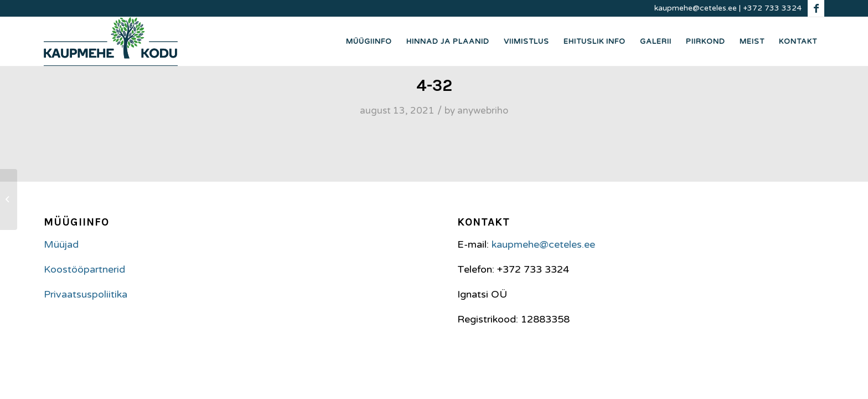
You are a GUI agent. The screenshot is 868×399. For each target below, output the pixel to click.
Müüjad (61, 244)
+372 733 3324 (772, 8)
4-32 (434, 85)
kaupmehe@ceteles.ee (696, 8)
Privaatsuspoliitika (86, 294)
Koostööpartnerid (84, 269)
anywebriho (483, 111)
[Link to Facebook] (816, 8)
